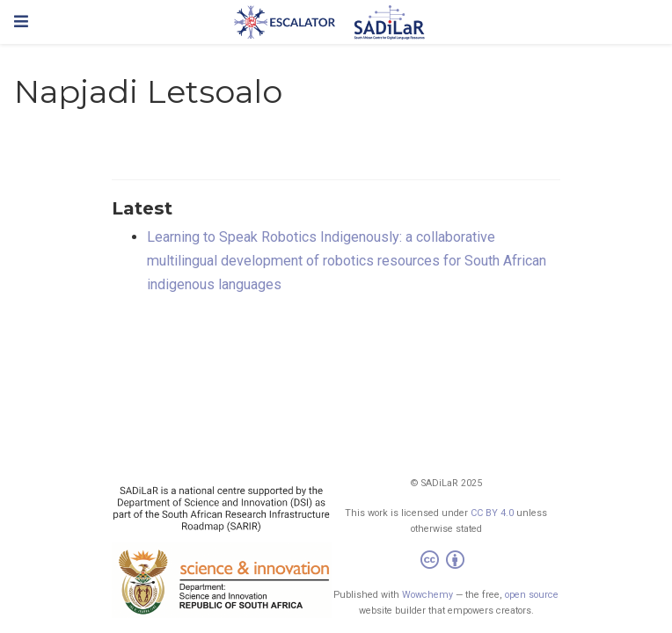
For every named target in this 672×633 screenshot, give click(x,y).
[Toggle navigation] (21, 22)
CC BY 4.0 (492, 513)
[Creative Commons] (446, 562)
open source (532, 595)
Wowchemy (427, 595)
